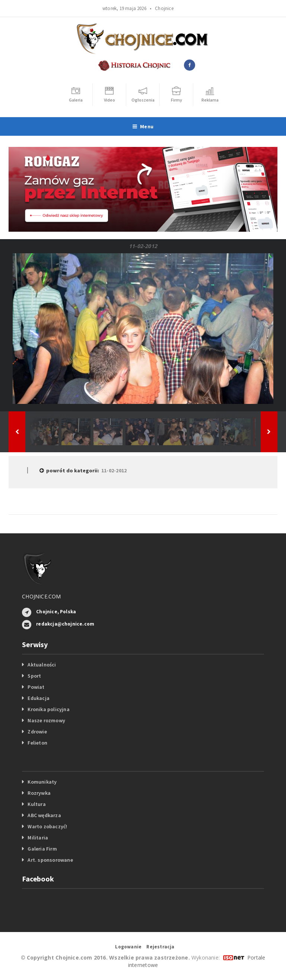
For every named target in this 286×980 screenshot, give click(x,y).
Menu (143, 126)
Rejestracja (160, 947)
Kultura (36, 804)
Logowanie (128, 947)
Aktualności (42, 665)
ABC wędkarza (44, 815)
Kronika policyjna (49, 709)
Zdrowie (37, 732)
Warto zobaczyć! (47, 826)
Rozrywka (39, 793)
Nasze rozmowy (46, 720)
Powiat (36, 687)
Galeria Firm (42, 849)
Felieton (37, 743)
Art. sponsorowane (50, 860)
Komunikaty (42, 782)
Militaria (38, 838)
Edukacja (39, 698)
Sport (34, 676)
